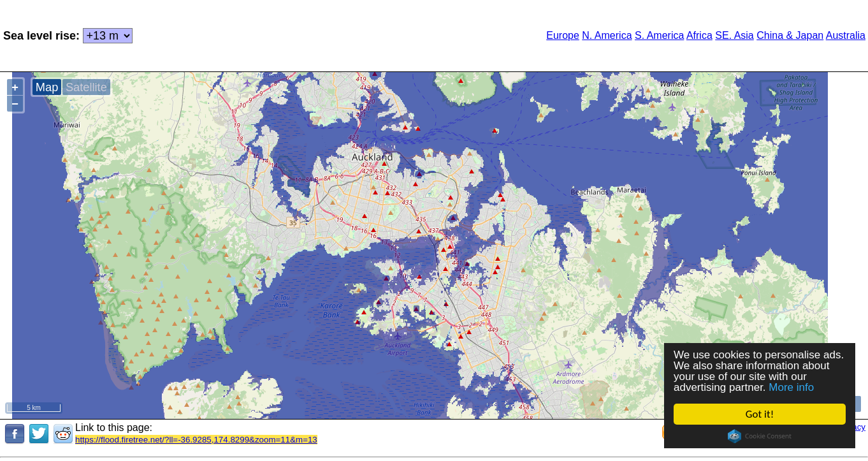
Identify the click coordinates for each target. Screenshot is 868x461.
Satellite (86, 87)
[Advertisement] (312, 34)
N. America (607, 35)
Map (47, 87)
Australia (846, 35)
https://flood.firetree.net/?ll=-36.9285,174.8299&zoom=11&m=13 (196, 440)
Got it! (760, 414)
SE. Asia (734, 35)
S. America (659, 35)
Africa (699, 35)
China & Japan (790, 35)
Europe (563, 35)
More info (791, 387)
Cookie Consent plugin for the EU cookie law (760, 436)
